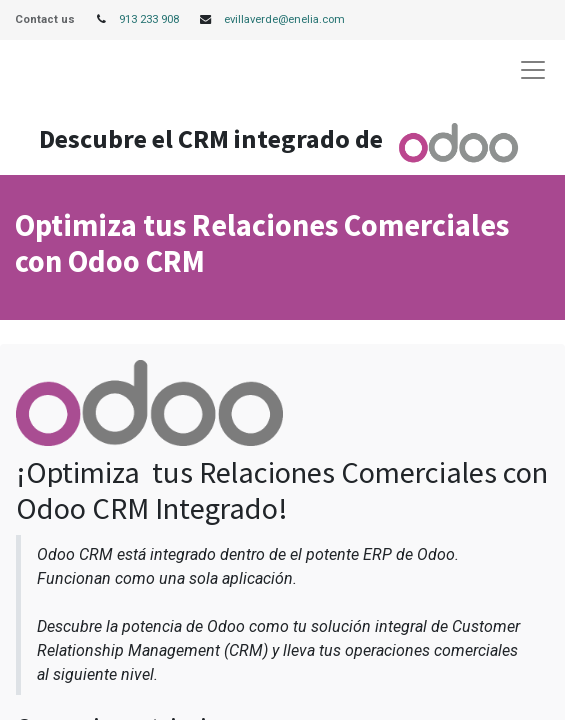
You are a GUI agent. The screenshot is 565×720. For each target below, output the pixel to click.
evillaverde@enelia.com (284, 19)
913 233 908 (149, 19)
